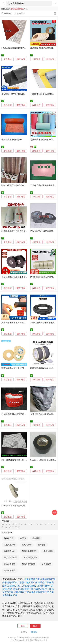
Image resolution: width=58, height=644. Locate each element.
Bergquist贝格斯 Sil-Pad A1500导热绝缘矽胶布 (22, 460)
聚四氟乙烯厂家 (30, 582)
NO (42, 524)
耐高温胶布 (46, 564)
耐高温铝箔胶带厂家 (30, 586)
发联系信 (8, 59)
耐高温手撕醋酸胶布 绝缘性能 (44, 368)
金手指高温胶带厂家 (12, 582)
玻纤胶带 (42, 545)
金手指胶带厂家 (48, 579)
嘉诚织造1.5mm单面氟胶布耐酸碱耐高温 (20, 94)
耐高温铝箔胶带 (30, 558)
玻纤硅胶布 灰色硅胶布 (12, 140)
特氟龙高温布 (10, 551)
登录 (23, 626)
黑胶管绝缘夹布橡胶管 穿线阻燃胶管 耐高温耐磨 (23, 323)
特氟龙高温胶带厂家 (39, 592)
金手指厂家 (43, 582)
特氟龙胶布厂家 (21, 592)
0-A (3, 524)
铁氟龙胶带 (27, 545)
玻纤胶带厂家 (47, 586)
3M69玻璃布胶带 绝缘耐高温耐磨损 (17, 506)
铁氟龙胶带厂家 (32, 579)
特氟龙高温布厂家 (42, 589)
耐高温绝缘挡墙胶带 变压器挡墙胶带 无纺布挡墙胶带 (25, 368)
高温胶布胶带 (10, 571)
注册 (35, 626)
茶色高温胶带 (10, 545)
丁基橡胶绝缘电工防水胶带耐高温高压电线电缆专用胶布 (27, 277)
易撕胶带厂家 (9, 589)
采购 (55, 512)
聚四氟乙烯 (9, 538)
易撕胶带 (36, 538)
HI (25, 524)
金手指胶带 (48, 551)
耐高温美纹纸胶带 (29, 551)
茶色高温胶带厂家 (24, 589)
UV (6, 527)
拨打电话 (21, 59)
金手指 (23, 538)
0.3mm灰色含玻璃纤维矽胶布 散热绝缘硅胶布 (22, 185)
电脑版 (34, 632)
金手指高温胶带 (11, 558)
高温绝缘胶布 (10, 564)
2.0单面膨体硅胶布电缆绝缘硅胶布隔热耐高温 (22, 48)
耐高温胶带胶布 (28, 564)
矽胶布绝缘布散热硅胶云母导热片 (16, 231)
